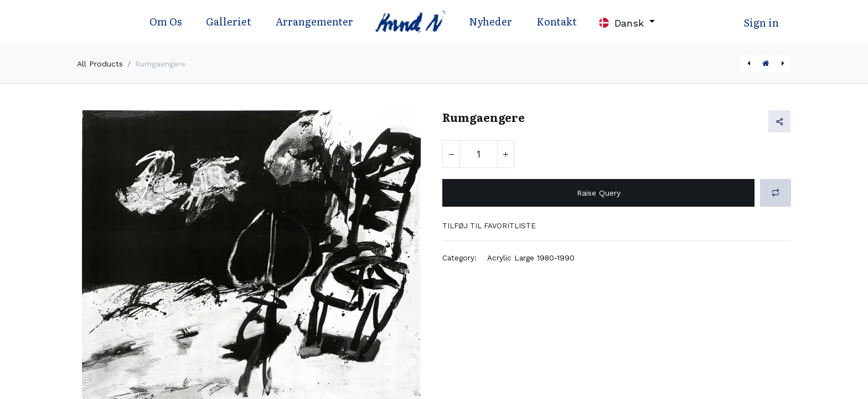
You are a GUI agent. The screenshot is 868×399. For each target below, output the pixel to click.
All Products (100, 64)
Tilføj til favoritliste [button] (489, 226)
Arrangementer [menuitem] (314, 21)
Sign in (761, 22)
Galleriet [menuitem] (229, 21)
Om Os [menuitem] (166, 21)
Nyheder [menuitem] (490, 21)
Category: (459, 258)
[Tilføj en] (505, 154)
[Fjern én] (451, 154)
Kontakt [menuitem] (557, 21)
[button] (776, 193)
